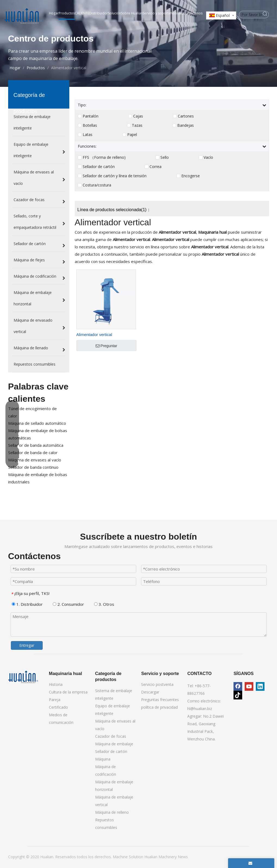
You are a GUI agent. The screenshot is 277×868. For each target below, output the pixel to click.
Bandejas (186, 125)
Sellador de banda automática (36, 445)
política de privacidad (159, 707)
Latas (88, 135)
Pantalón (91, 116)
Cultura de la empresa (68, 692)
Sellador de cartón (99, 167)
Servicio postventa (157, 684)
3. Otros (104, 604)
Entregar (27, 645)
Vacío (208, 157)
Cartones (186, 116)
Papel (132, 135)
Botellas (90, 125)
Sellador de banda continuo (33, 467)
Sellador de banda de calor (33, 452)
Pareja (55, 700)
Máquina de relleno (112, 812)
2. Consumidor (68, 604)
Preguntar (106, 346)
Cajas (138, 116)
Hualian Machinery (161, 857)
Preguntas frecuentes (160, 700)
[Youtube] (249, 686)
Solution (137, 857)
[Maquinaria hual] (23, 677)
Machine (121, 857)
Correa (155, 167)
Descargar (150, 692)
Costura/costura (97, 185)
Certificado (58, 707)
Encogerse (191, 176)
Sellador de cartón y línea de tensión (115, 176)
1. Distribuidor (27, 604)
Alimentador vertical (94, 335)
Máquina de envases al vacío (35, 460)
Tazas (137, 125)
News (183, 857)
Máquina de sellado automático (37, 423)
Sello (165, 157)
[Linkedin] (260, 686)
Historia (56, 684)
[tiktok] (238, 695)
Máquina (103, 759)
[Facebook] (238, 686)
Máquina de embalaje (114, 744)
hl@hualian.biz (200, 709)
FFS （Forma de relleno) (104, 157)
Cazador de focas (111, 736)
